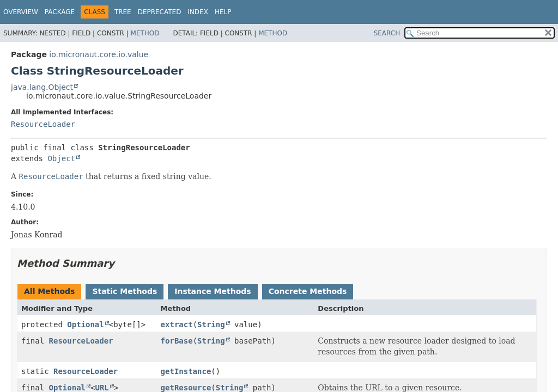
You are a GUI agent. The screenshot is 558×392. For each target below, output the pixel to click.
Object (61, 158)
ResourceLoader (43, 124)
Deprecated (160, 12)
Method (145, 33)
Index (198, 12)
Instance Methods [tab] (213, 291)
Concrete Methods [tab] (308, 291)
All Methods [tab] (49, 291)
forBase (177, 341)
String (211, 324)
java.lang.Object (42, 87)
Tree (123, 12)
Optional (85, 324)
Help (223, 12)
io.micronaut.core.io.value (99, 54)
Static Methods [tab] (125, 291)
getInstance (186, 371)
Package (60, 12)
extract (177, 324)
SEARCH (387, 33)
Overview (21, 12)
